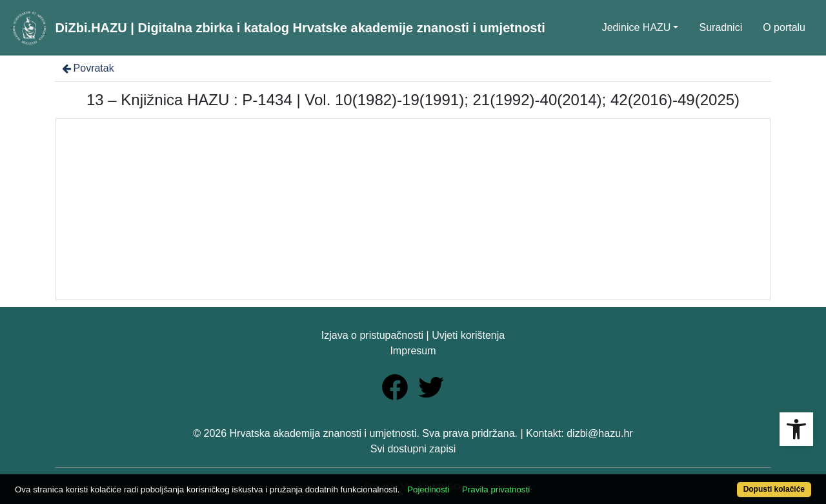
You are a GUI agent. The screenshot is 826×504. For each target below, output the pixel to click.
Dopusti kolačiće (774, 489)
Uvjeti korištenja (468, 335)
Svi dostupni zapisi (413, 449)
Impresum (413, 351)
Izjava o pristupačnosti (372, 335)
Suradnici (720, 27)
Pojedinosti (428, 489)
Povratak (87, 68)
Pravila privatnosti (496, 489)
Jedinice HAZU (637, 27)
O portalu (784, 27)
